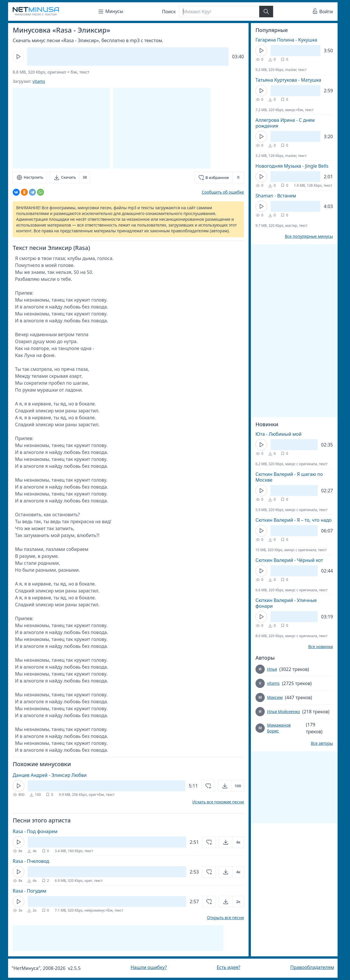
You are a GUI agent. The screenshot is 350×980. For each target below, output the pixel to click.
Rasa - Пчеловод (31, 861)
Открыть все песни (225, 918)
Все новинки (321, 647)
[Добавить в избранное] (219, 177)
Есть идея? (229, 967)
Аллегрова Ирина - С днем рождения (285, 123)
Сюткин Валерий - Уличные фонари (286, 603)
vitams (39, 81)
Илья (272, 669)
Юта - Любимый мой (279, 434)
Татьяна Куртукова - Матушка (288, 80)
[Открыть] (231, 786)
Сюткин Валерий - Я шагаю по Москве (289, 477)
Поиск (169, 12)
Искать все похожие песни (218, 802)
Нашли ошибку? (149, 967)
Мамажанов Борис (279, 728)
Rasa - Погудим (30, 891)
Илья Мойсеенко (284, 711)
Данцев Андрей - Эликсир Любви (50, 775)
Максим (275, 697)
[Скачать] (70, 177)
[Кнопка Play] (18, 57)
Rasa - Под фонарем (35, 831)
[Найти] (266, 12)
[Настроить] (30, 177)
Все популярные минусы (309, 236)
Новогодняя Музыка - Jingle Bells (292, 166)
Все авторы (322, 743)
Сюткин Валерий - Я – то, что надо (293, 520)
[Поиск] (219, 12)
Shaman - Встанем (276, 196)
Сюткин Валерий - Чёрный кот (289, 560)
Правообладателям (312, 967)
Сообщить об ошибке (223, 192)
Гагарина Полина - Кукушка (286, 40)
